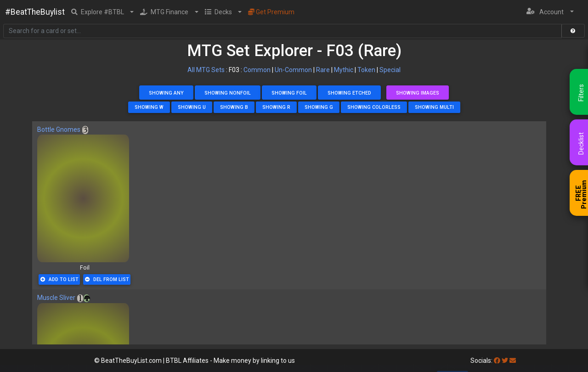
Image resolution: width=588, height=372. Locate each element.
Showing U (192, 107)
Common (257, 70)
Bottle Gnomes (59, 130)
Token (366, 70)
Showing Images (418, 93)
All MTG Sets (206, 70)
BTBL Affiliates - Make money (230, 361)
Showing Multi (434, 107)
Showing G (319, 107)
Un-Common (293, 70)
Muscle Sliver (56, 298)
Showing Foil (289, 93)
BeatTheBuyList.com (131, 361)
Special (390, 70)
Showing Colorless (374, 107)
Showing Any (166, 93)
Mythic (344, 70)
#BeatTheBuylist (35, 12)
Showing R (276, 107)
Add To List (59, 279)
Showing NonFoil (228, 93)
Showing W (149, 107)
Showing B (234, 107)
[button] (103, 12)
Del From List (107, 279)
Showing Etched (349, 93)
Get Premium (271, 12)
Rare (323, 70)
